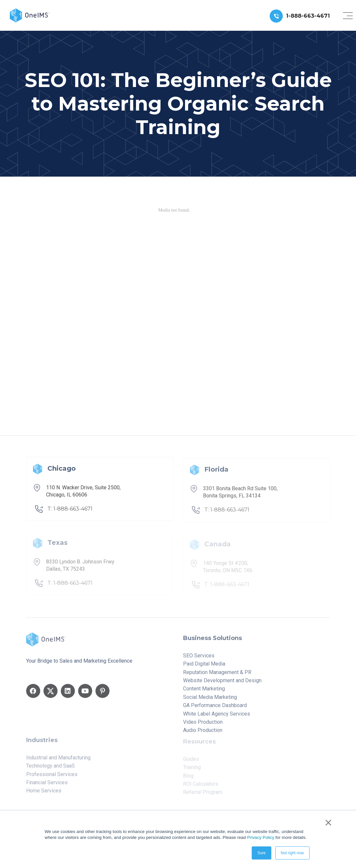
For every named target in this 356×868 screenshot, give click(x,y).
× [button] (328, 823)
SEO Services (199, 659)
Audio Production (203, 734)
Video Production (203, 726)
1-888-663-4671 (308, 16)
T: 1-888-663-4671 (70, 513)
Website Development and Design (222, 684)
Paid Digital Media (204, 668)
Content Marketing (204, 693)
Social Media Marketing (210, 701)
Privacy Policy (261, 837)
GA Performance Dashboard (215, 709)
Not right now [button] (292, 853)
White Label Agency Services (217, 717)
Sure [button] (261, 853)
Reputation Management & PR (217, 676)
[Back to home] (30, 15)
